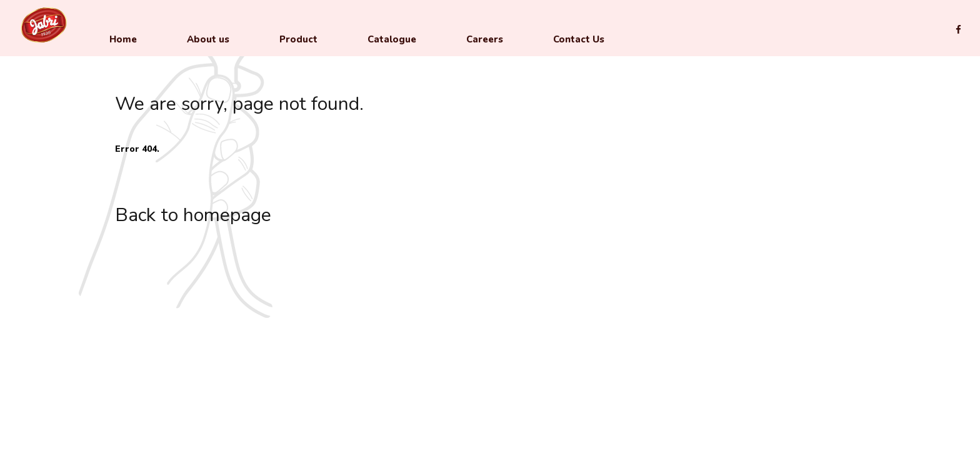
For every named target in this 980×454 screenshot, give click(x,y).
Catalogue (392, 39)
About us (208, 39)
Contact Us (579, 39)
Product (298, 39)
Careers (485, 39)
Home (123, 39)
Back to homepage (193, 215)
